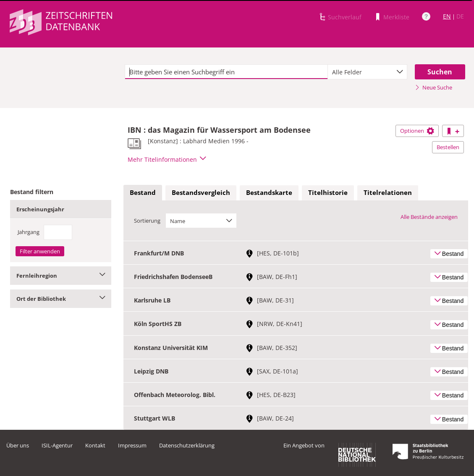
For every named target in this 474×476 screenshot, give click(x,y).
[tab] (143, 193)
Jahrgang (29, 232)
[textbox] (226, 72)
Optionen (417, 131)
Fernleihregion (61, 276)
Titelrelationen (388, 192)
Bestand (143, 192)
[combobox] (367, 72)
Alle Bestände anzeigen (429, 217)
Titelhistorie (328, 192)
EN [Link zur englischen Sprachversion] (447, 16)
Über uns (18, 445)
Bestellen (448, 147)
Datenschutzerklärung (187, 445)
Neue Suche (433, 87)
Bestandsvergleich (201, 192)
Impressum (132, 445)
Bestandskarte (269, 192)
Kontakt (95, 445)
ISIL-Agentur (57, 445)
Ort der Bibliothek (61, 299)
